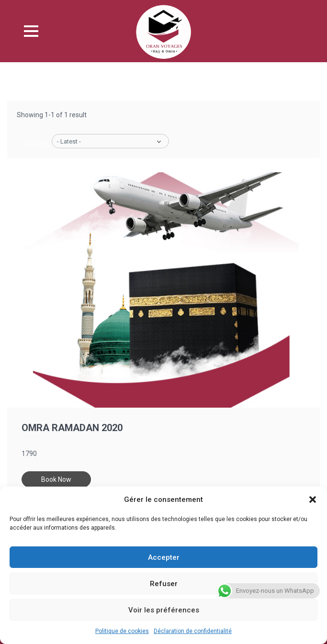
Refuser (164, 584)
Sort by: (35, 144)
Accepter (164, 557)
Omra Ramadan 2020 (72, 428)
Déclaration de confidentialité (193, 631)
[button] (313, 500)
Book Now (56, 479)
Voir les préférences (164, 610)
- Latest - (69, 141)
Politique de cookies (122, 631)
